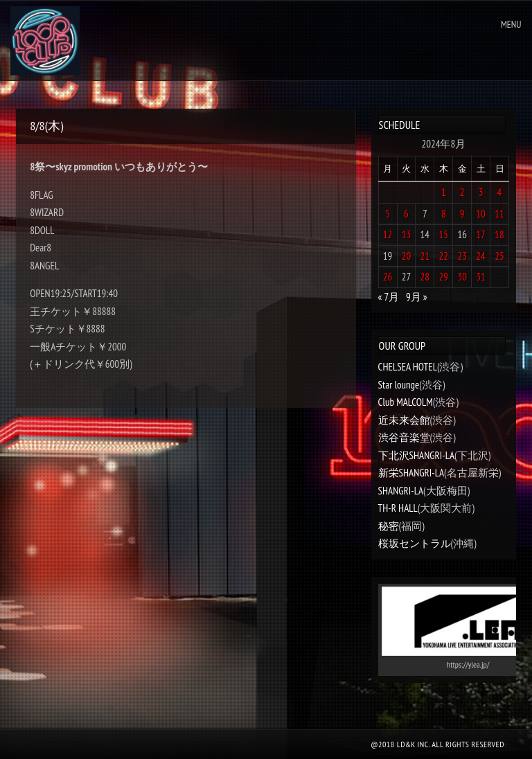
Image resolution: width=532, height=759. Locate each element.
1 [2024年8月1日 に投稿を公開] (444, 192)
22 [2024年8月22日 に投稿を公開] (444, 256)
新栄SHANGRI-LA (411, 473)
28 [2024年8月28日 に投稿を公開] (425, 277)
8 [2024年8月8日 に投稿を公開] (444, 214)
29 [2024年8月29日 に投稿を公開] (444, 277)
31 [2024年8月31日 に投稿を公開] (481, 277)
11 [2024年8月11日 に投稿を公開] (499, 214)
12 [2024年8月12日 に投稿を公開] (388, 234)
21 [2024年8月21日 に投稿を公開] (425, 256)
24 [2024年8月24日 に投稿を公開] (481, 256)
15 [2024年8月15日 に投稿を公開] (444, 234)
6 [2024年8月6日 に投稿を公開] (406, 214)
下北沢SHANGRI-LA (416, 455)
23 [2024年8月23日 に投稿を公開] (462, 256)
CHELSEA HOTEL (408, 367)
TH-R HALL (398, 508)
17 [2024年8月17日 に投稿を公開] (481, 234)
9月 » (417, 297)
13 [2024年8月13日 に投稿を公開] (407, 234)
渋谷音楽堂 (404, 437)
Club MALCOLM (406, 402)
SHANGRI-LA (401, 491)
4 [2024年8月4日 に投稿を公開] (500, 192)
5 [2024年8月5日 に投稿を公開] (388, 214)
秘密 (389, 526)
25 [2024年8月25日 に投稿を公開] (499, 256)
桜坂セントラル (415, 543)
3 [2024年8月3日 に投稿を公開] (481, 192)
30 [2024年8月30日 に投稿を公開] (462, 277)
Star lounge (399, 385)
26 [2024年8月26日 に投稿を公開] (388, 277)
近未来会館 (404, 420)
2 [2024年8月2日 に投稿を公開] (462, 192)
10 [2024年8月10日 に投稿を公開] (481, 214)
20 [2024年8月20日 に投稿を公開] (407, 256)
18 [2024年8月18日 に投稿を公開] (499, 234)
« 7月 (389, 297)
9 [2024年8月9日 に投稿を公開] (462, 214)
